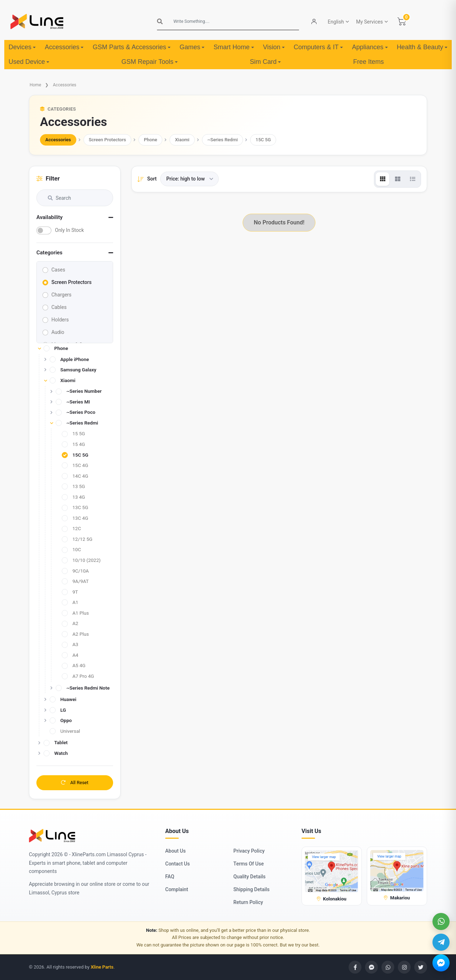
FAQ (170, 877)
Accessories (64, 47)
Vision (274, 47)
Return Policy (248, 902)
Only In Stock (69, 230)
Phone (150, 140)
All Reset (75, 783)
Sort (152, 179)
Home (35, 85)
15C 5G (263, 140)
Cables (59, 307)
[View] (382, 179)
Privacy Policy (249, 851)
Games (192, 47)
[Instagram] (404, 967)
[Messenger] (441, 963)
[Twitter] (421, 967)
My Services (369, 22)
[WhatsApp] (441, 921)
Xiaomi (182, 140)
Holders (60, 320)
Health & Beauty (422, 47)
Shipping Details (252, 889)
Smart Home (234, 47)
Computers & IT (318, 47)
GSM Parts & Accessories (132, 47)
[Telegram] (441, 942)
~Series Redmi (222, 140)
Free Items (369, 62)
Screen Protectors (108, 140)
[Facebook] (355, 967)
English (336, 22)
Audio (58, 332)
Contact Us (178, 864)
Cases (58, 270)
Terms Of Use (249, 864)
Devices (22, 47)
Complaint (177, 889)
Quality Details (249, 877)
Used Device (29, 62)
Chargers (61, 295)
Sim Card (265, 62)
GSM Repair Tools (150, 62)
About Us (175, 851)
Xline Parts (102, 967)
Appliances (370, 47)
